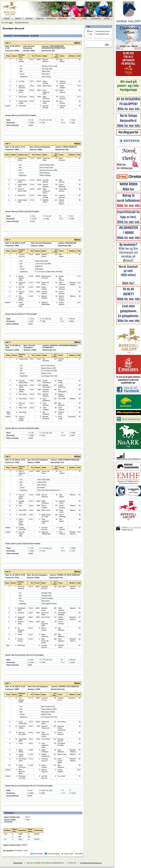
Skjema (18, 18)
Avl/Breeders (62, 18)
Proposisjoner (96, 18)
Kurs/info (29, 18)
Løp (91, 34)
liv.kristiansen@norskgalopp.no (91, 863)
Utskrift (80, 854)
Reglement (40, 18)
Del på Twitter (38, 854)
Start (10, 23)
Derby (73, 18)
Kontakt (107, 18)
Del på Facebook (53, 854)
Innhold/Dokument (102, 34)
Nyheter (7, 18)
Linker (85, 18)
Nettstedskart (18, 863)
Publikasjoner (51, 18)
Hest (91, 31)
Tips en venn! (69, 854)
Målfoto (77, 43)
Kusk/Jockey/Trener (103, 31)
